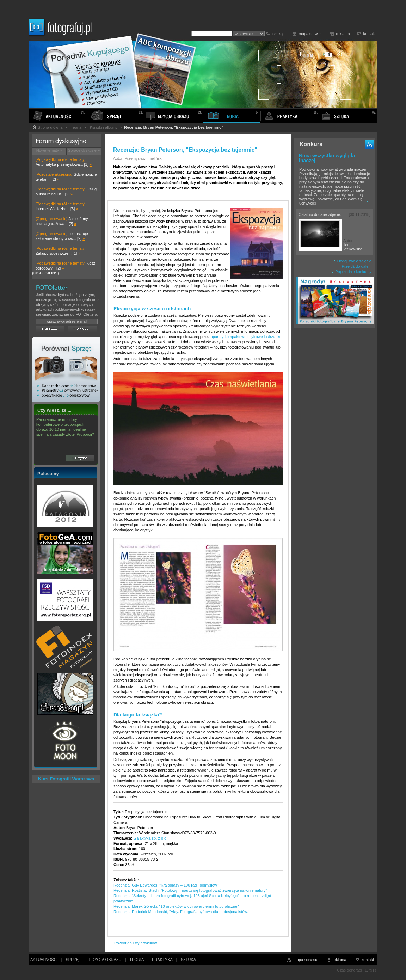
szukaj (278, 34)
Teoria (76, 127)
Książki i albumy (104, 127)
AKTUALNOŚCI (44, 960)
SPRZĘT (73, 960)
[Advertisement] (334, 442)
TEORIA (137, 960)
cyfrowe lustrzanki (265, 337)
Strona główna (47, 127)
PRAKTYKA (162, 960)
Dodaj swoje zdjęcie (352, 261)
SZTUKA (188, 960)
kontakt (370, 34)
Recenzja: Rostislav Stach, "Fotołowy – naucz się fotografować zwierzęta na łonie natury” (190, 890)
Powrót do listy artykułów (133, 943)
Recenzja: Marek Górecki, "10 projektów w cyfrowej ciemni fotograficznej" (177, 906)
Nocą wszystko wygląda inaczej (327, 158)
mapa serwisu (311, 34)
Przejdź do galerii (355, 266)
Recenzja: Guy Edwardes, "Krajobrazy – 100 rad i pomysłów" (166, 885)
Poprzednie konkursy (351, 272)
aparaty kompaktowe (229, 337)
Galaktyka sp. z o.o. (151, 838)
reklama (343, 34)
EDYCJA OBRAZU (105, 960)
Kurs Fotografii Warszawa (66, 779)
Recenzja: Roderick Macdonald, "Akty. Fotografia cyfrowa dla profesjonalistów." (181, 912)
